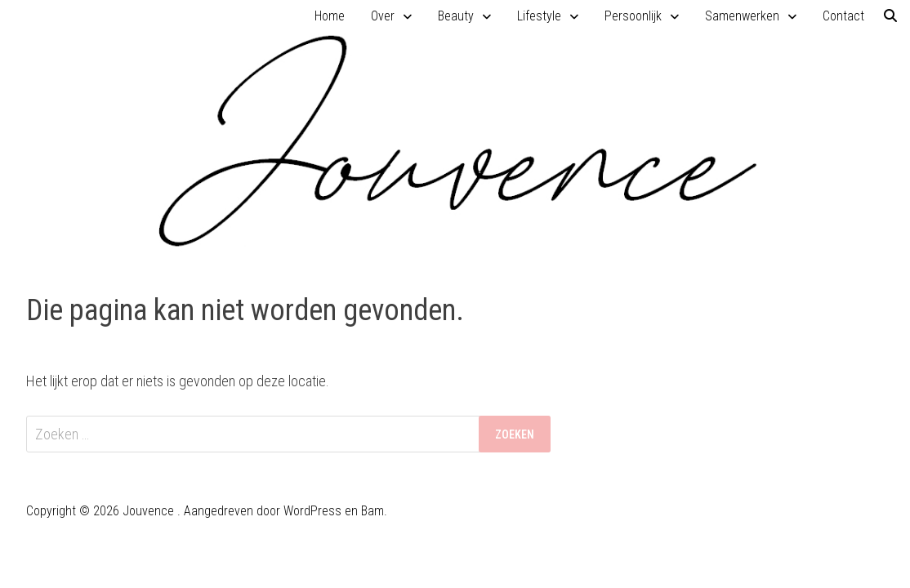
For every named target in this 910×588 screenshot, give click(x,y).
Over (383, 16)
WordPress (312, 511)
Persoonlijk (633, 16)
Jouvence (148, 511)
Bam (372, 511)
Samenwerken (742, 16)
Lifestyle (539, 16)
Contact (843, 16)
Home (330, 16)
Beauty (456, 16)
